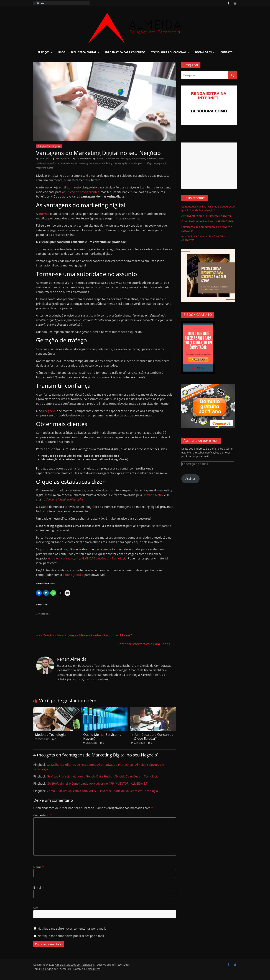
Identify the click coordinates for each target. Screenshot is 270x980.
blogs (162, 159)
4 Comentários (82, 159)
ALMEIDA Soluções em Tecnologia (113, 159)
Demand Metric (153, 495)
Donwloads (203, 52)
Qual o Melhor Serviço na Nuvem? (102, 737)
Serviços (44, 52)
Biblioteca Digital (84, 52)
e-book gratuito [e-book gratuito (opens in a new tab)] (73, 575)
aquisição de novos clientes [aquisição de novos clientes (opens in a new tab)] (81, 192)
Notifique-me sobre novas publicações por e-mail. (71, 936)
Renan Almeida (63, 159)
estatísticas (95, 163)
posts (141, 163)
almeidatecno (139, 159)
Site (36, 908)
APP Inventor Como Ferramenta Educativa (206, 216)
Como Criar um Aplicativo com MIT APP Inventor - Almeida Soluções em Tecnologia (102, 791)
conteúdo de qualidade (58, 163)
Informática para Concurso (125, 52)
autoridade (152, 159)
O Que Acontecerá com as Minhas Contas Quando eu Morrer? (83, 635)
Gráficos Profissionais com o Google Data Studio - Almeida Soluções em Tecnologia (103, 776)
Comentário (43, 815)
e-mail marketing (80, 163)
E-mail (39, 888)
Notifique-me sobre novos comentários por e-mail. (72, 929)
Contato (226, 52)
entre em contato (60, 558)
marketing (107, 163)
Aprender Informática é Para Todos (146, 644)
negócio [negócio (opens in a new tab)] (50, 411)
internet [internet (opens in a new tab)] (44, 214)
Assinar (190, 479)
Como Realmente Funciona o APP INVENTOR (208, 221)
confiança (41, 163)
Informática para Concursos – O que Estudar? (152, 737)
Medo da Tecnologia (50, 735)
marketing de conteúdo (125, 163)
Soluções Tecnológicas (49, 146)
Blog (62, 52)
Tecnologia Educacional (169, 52)
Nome (39, 867)
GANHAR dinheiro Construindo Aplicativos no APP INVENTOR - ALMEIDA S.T (97, 784)
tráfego (149, 163)
